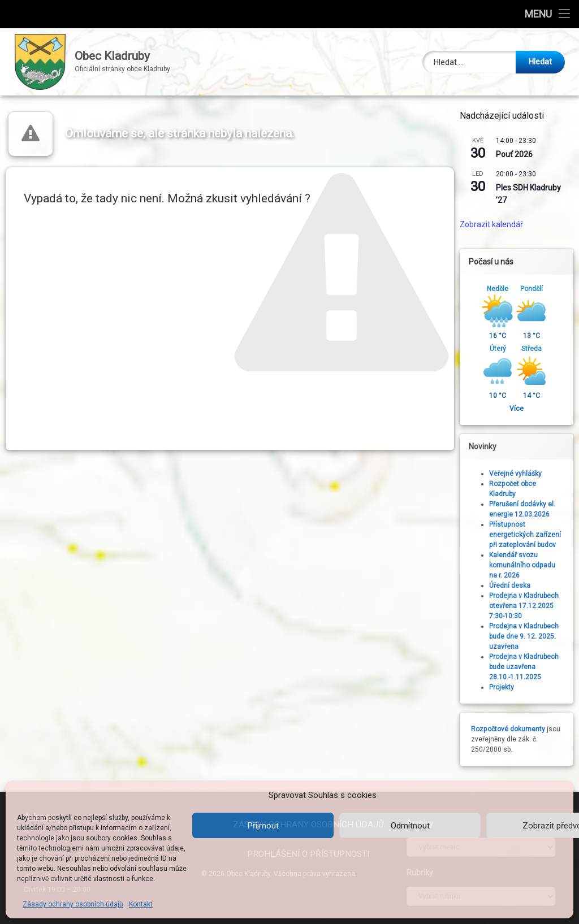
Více (520, 409)
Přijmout (263, 826)
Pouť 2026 (518, 154)
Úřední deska (513, 585)
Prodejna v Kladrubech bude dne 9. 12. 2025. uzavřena (527, 636)
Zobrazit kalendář (495, 224)
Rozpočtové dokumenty (511, 729)
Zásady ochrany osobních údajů (73, 904)
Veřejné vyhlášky (519, 474)
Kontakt (141, 904)
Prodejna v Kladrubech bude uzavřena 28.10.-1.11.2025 (527, 667)
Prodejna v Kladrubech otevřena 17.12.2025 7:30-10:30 (527, 606)
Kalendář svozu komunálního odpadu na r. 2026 (526, 565)
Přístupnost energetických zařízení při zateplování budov (528, 535)
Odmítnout (410, 826)
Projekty (505, 687)
